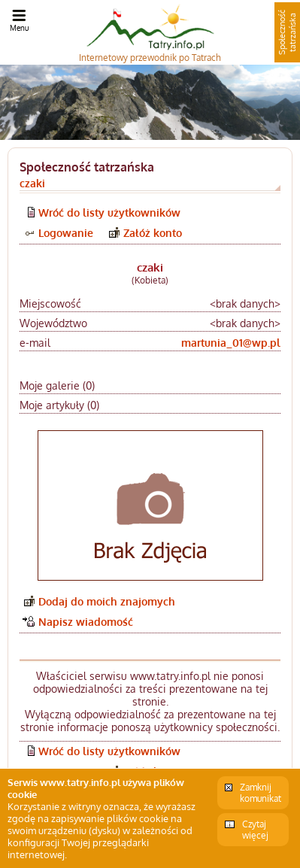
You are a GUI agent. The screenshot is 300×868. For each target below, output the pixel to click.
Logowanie (66, 233)
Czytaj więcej (255, 830)
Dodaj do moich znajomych (107, 601)
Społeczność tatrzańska (287, 32)
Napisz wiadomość (86, 622)
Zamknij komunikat (261, 793)
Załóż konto (153, 233)
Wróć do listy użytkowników (109, 212)
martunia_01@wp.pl (231, 343)
